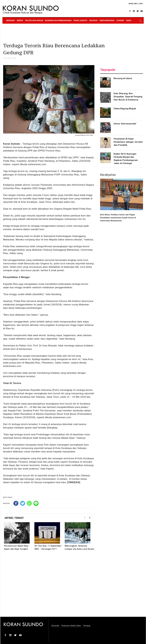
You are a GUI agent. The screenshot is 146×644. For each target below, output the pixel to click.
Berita (20, 21)
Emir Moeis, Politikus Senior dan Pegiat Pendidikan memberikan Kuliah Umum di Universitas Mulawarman (118, 218)
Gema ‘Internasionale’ (125, 124)
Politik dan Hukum (34, 21)
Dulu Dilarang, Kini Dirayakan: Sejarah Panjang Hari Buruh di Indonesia (128, 97)
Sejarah (93, 21)
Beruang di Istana (123, 78)
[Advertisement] (49, 585)
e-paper (120, 21)
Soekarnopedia (107, 21)
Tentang (87, 626)
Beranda (11, 21)
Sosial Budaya (80, 21)
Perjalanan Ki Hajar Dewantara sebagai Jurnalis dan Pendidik (128, 142)
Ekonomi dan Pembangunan (58, 21)
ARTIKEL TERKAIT (14, 518)
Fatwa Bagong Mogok (125, 109)
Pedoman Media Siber (71, 626)
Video (129, 21)
